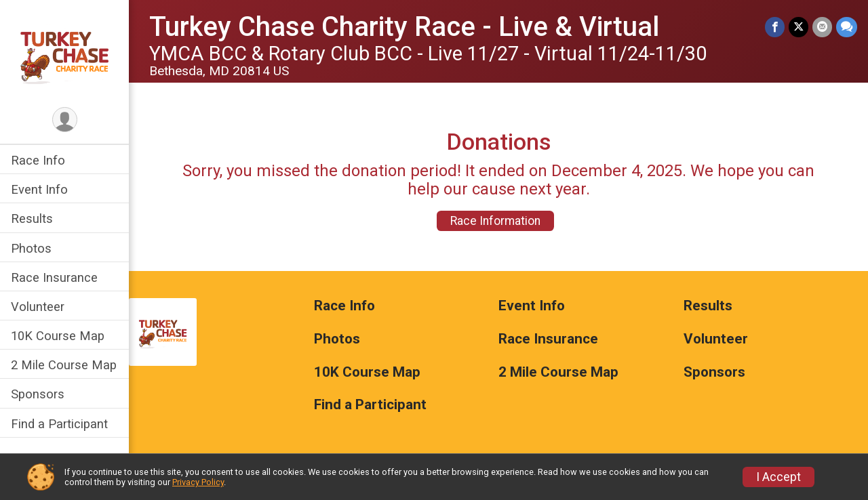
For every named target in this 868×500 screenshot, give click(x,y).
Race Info (38, 160)
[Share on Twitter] (798, 27)
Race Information (495, 221)
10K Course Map (58, 336)
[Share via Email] (822, 27)
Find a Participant (59, 424)
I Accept (778, 477)
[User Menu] (65, 120)
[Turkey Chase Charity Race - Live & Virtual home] (64, 52)
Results (32, 218)
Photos (31, 248)
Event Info (39, 189)
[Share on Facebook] (775, 27)
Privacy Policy (198, 482)
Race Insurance (54, 277)
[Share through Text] (847, 27)
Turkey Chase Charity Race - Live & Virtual (404, 27)
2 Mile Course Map (64, 365)
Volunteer (38, 307)
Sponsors (38, 394)
